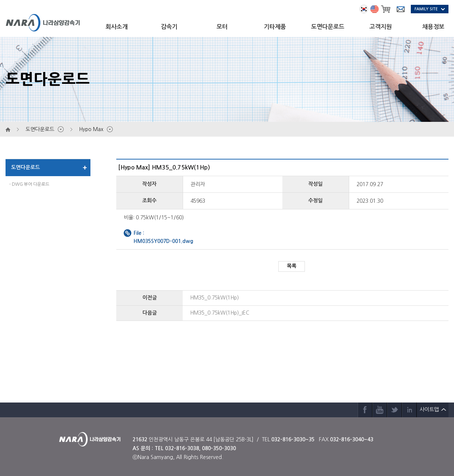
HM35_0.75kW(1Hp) (214, 298)
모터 (222, 27)
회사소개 (117, 27)
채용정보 (433, 27)
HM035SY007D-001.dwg (164, 241)
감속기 (169, 27)
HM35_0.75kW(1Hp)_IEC (220, 313)
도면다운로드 (328, 27)
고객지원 (381, 27)
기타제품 (275, 27)
